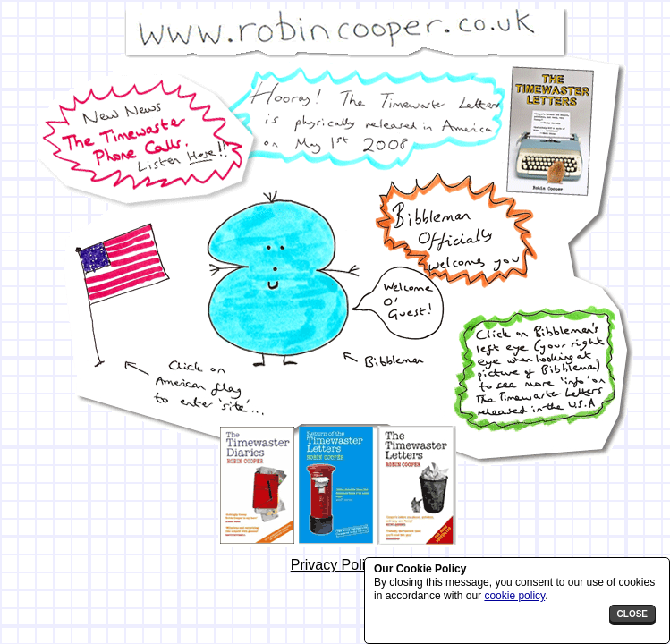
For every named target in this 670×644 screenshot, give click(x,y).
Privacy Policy (335, 565)
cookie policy (514, 596)
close (632, 614)
